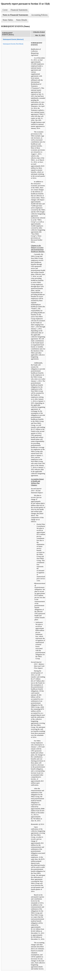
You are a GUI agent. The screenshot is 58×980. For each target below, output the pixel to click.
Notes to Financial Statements (15, 15)
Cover (5, 10)
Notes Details (22, 20)
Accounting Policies (39, 15)
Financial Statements (19, 10)
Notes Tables (8, 20)
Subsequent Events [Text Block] (13, 44)
